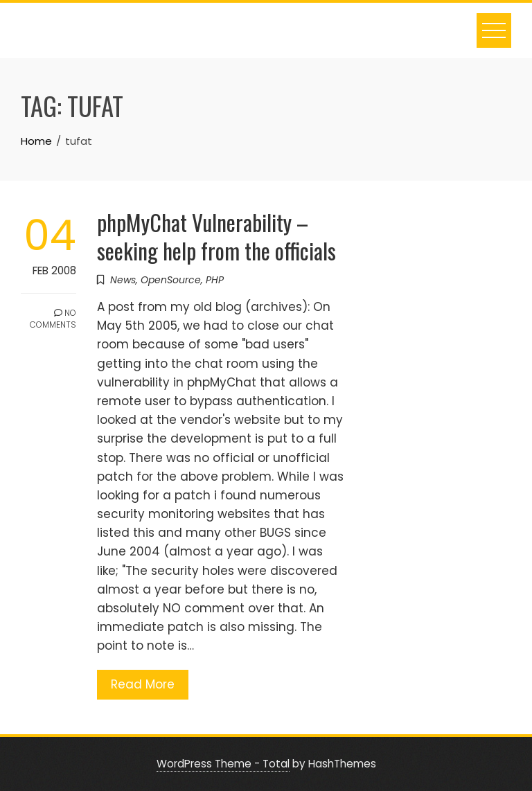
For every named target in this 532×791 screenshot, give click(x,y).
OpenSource (171, 280)
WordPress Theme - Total (223, 764)
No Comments (53, 319)
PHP (215, 280)
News (123, 280)
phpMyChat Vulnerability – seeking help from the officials (216, 236)
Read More (143, 684)
